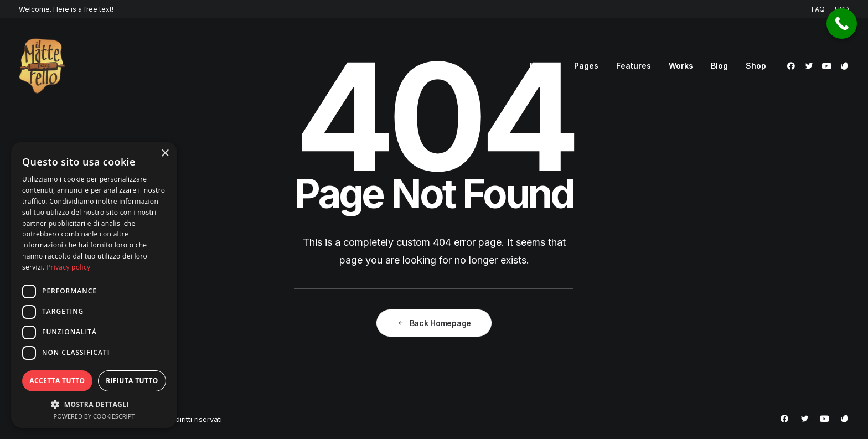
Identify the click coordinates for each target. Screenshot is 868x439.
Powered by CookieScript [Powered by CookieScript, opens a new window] (94, 416)
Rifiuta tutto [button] (132, 381)
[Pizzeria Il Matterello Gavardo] (42, 66)
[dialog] (94, 285)
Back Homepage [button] (434, 323)
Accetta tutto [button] (57, 381)
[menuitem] (820, 9)
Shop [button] (756, 66)
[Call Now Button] (842, 24)
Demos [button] (543, 66)
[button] (793, 66)
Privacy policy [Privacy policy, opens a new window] (68, 267)
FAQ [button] (818, 9)
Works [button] (681, 66)
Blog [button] (719, 66)
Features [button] (634, 66)
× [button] (165, 154)
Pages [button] (586, 66)
